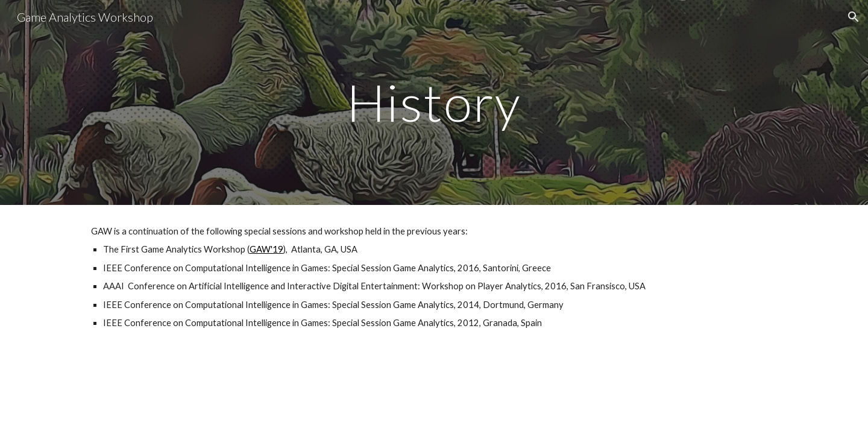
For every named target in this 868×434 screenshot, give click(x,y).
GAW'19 (266, 249)
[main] (434, 102)
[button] (854, 17)
